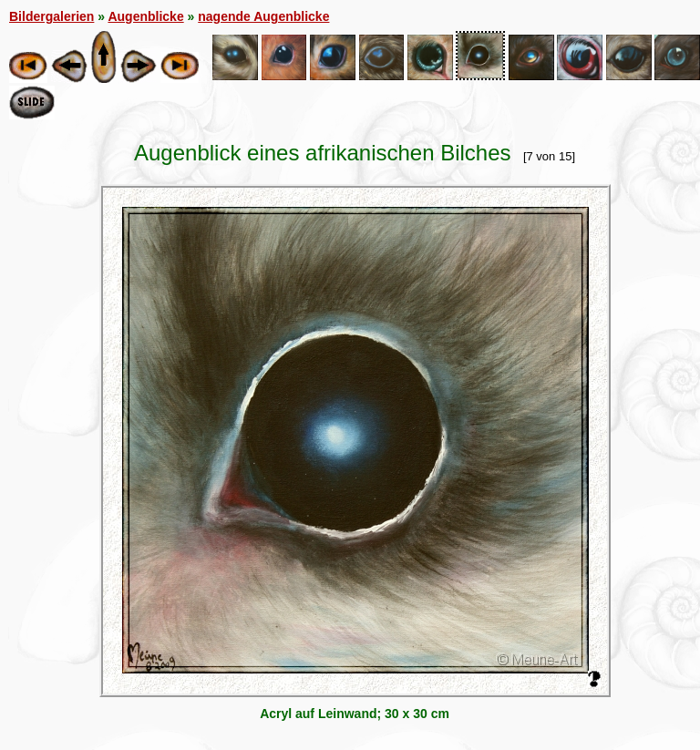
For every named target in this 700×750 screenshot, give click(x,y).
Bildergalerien (51, 16)
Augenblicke (145, 16)
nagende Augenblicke (263, 16)
